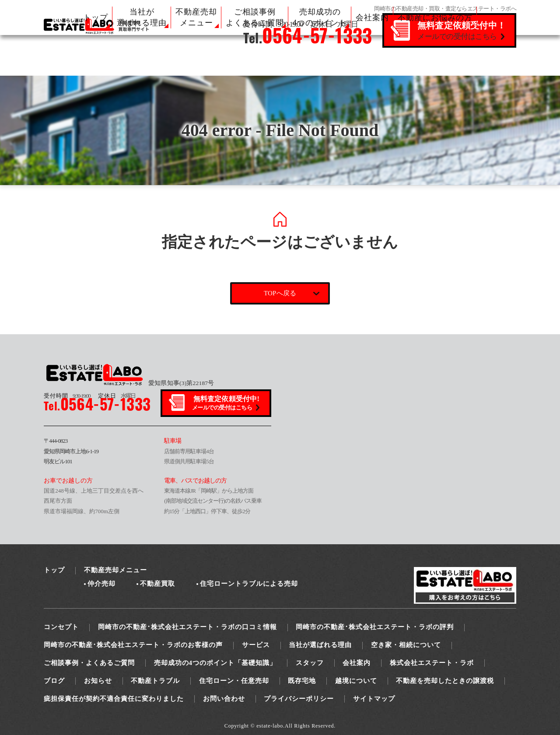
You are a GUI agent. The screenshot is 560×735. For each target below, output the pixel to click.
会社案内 (372, 17)
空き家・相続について (406, 645)
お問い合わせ (224, 699)
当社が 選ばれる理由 (142, 17)
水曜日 (117, 396)
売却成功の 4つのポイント (320, 17)
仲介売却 (101, 584)
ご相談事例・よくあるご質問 (89, 663)
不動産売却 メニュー (196, 17)
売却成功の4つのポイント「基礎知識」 (215, 663)
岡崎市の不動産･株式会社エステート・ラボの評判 (375, 627)
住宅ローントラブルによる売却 (249, 584)
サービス (256, 645)
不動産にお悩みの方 (435, 17)
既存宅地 (302, 681)
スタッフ (310, 663)
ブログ (54, 681)
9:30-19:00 (67, 396)
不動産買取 (157, 584)
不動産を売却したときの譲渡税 (445, 681)
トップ (96, 17)
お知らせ (98, 681)
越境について (356, 681)
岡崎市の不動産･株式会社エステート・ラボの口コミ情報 (187, 627)
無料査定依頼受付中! (227, 404)
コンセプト (61, 627)
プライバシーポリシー (299, 699)
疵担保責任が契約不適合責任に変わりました (114, 699)
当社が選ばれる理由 (320, 645)
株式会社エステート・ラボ (432, 663)
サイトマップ (374, 699)
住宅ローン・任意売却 (234, 681)
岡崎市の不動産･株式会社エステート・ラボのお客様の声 (133, 645)
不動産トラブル (155, 681)
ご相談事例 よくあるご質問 (255, 17)
